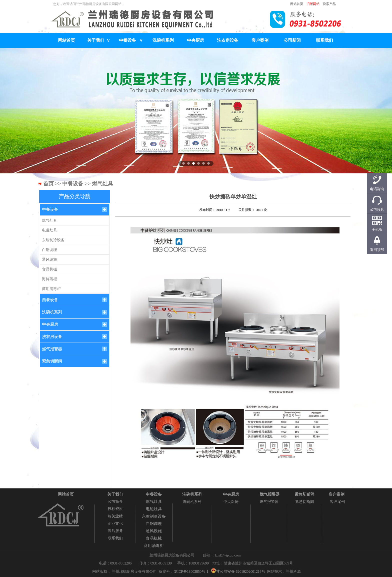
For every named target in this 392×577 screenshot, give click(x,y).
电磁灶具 (49, 230)
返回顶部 (377, 250)
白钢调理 (49, 250)
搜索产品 (329, 4)
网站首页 (297, 4)
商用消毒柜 (51, 289)
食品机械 (49, 269)
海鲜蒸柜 (49, 279)
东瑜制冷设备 (53, 240)
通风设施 (49, 259)
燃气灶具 (49, 220)
